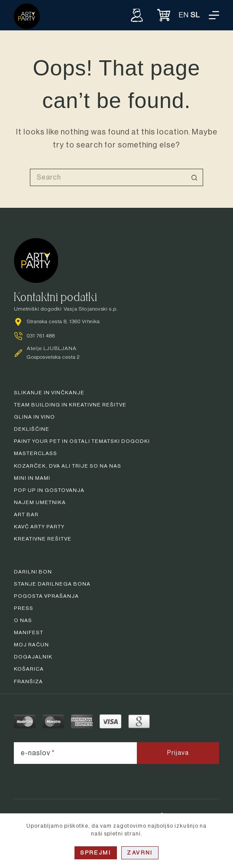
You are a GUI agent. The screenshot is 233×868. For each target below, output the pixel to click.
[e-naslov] (75, 753)
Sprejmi (96, 853)
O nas (23, 620)
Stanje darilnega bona (52, 584)
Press (24, 608)
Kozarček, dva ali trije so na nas (68, 466)
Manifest (29, 632)
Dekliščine (32, 429)
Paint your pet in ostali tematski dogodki (82, 441)
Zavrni (140, 853)
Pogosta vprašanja (46, 596)
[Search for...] (108, 177)
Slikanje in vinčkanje (49, 393)
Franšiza (28, 681)
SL (195, 15)
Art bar (26, 514)
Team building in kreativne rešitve (70, 405)
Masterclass (36, 453)
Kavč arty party (39, 527)
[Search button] (194, 177)
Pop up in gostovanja (49, 490)
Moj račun (31, 645)
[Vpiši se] (137, 15)
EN (184, 15)
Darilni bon (33, 572)
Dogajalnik (33, 657)
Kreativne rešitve (43, 539)
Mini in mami (32, 478)
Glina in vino (34, 417)
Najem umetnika (40, 502)
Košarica (29, 669)
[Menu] (214, 15)
